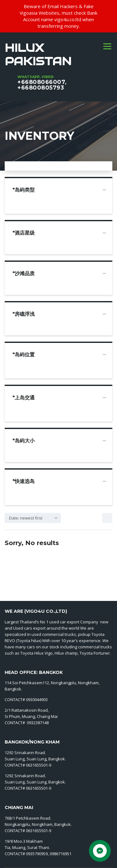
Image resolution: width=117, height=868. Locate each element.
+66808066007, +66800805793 (42, 85)
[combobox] (33, 518)
